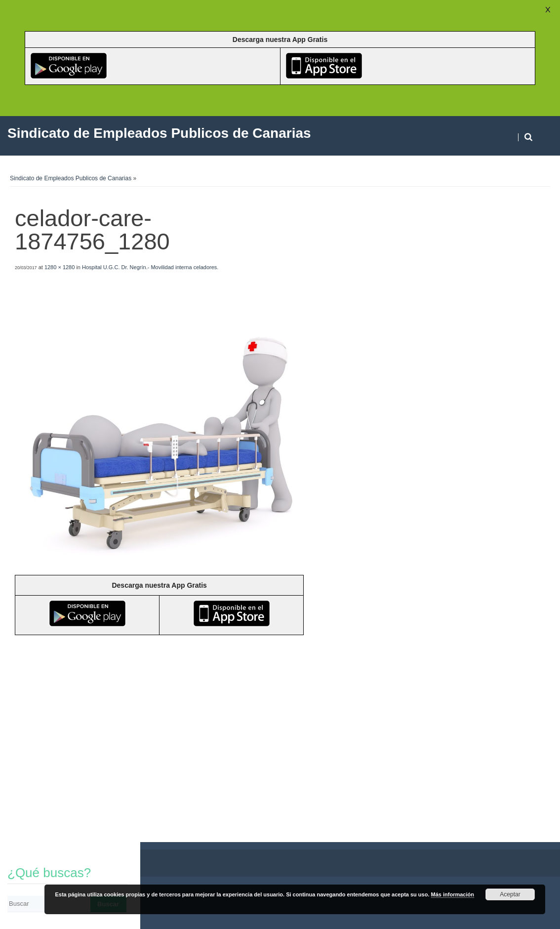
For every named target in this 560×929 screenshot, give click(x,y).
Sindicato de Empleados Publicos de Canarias (71, 178)
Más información (453, 894)
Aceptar (510, 894)
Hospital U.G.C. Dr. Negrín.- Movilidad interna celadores (149, 267)
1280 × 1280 (60, 267)
